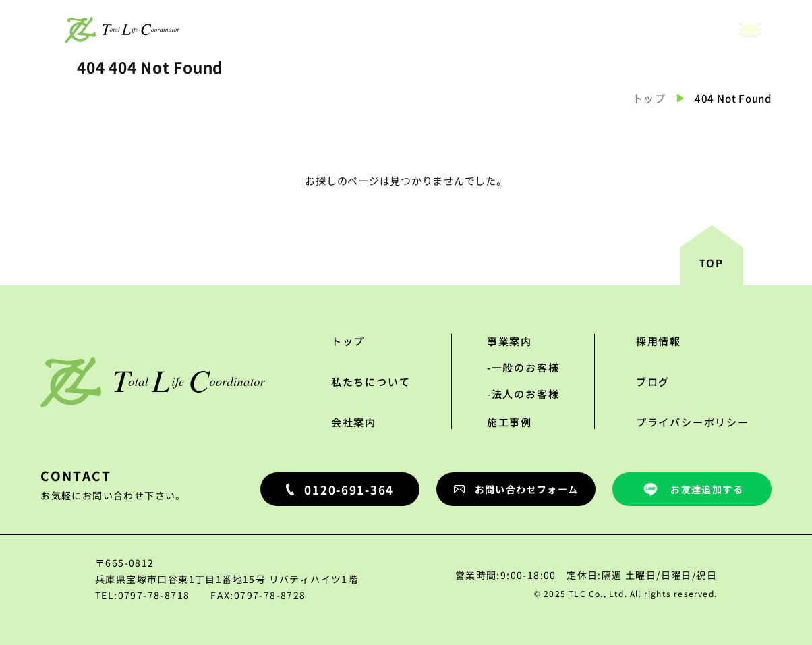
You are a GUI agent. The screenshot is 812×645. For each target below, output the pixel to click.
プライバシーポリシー (693, 422)
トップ (649, 98)
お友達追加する (692, 489)
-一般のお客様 (523, 367)
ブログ (653, 382)
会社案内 (354, 422)
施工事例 (510, 422)
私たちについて (371, 382)
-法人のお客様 (523, 394)
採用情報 (659, 341)
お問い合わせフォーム (516, 489)
